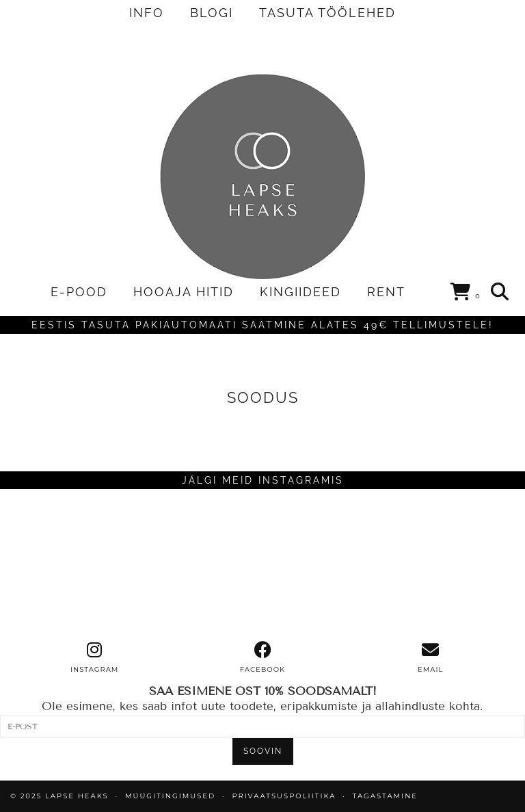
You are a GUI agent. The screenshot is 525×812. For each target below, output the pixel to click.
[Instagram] (66, 565)
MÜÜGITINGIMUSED (170, 796)
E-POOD (79, 292)
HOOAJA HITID (184, 292)
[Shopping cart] (466, 294)
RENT (386, 292)
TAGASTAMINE (385, 796)
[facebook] (262, 657)
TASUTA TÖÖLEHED (327, 13)
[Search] (500, 292)
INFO (147, 13)
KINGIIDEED (300, 292)
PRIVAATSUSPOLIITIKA (284, 796)
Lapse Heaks (77, 796)
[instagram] (94, 657)
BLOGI (212, 13)
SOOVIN (263, 751)
